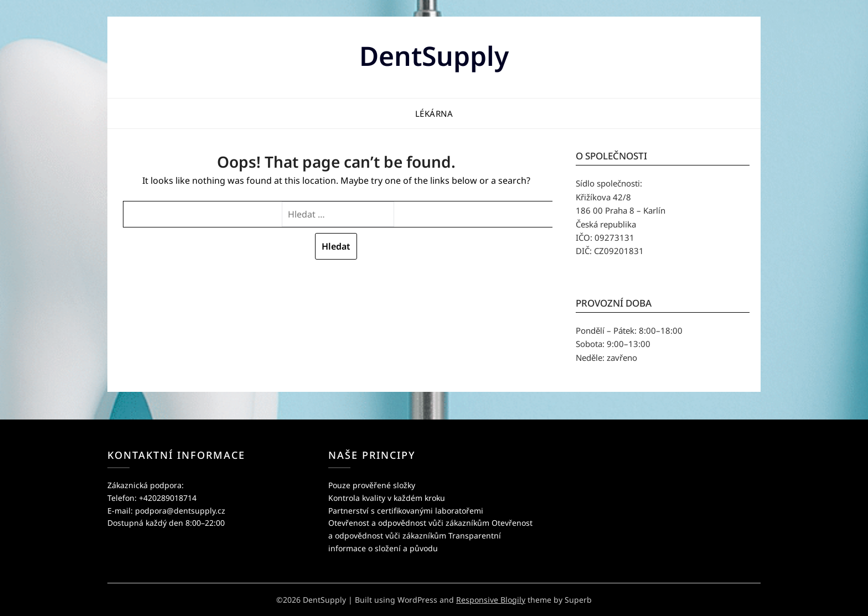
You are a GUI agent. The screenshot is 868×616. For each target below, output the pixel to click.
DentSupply (434, 56)
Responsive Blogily (491, 600)
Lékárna (434, 113)
